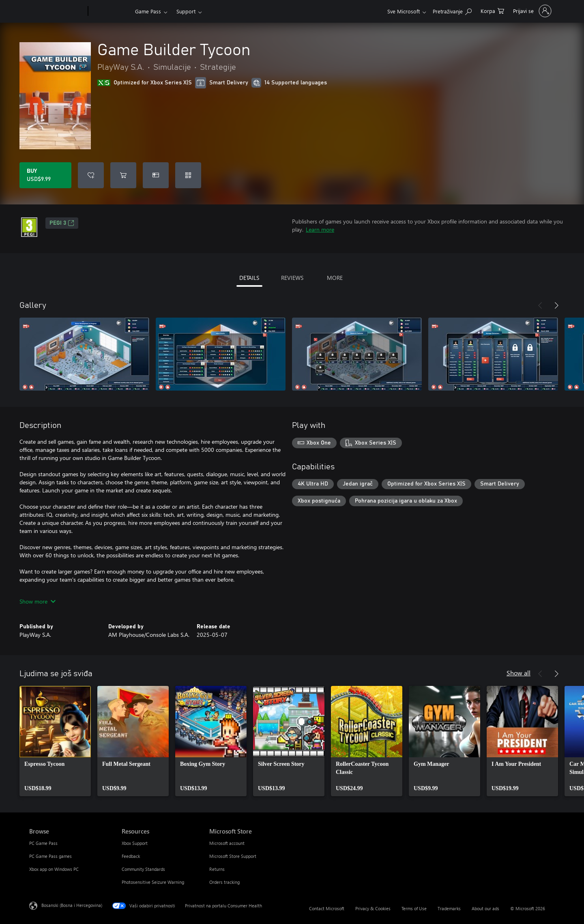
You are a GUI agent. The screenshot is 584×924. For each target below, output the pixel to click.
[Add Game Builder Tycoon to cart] (123, 175)
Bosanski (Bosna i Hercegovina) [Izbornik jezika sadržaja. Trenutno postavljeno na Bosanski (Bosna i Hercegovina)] (72, 905)
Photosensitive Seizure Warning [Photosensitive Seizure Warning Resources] (153, 882)
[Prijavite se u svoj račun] (531, 11)
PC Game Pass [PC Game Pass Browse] (43, 843)
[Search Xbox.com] (452, 10)
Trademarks (449, 908)
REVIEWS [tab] (292, 278)
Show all (519, 673)
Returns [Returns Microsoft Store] (217, 869)
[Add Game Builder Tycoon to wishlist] (91, 175)
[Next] (556, 305)
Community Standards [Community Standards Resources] (143, 869)
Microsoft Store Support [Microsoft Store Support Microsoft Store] (233, 856)
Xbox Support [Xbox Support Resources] (135, 843)
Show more (38, 601)
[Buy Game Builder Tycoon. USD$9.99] (45, 175)
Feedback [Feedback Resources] (131, 856)
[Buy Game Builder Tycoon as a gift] (156, 175)
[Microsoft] (57, 11)
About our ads (485, 908)
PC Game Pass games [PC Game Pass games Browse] (50, 856)
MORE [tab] (335, 278)
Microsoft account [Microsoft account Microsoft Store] (227, 843)
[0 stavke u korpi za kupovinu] (492, 10)
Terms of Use (414, 908)
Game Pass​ (148, 11)
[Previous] (540, 305)
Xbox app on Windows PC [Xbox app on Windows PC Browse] (54, 869)
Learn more (320, 229)
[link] (55, 741)
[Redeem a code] (188, 175)
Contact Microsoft (327, 908)
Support (186, 11)
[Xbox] (111, 11)
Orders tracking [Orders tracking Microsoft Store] (224, 882)
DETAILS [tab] (249, 278)
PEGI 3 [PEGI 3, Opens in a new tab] (62, 223)
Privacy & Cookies (373, 908)
